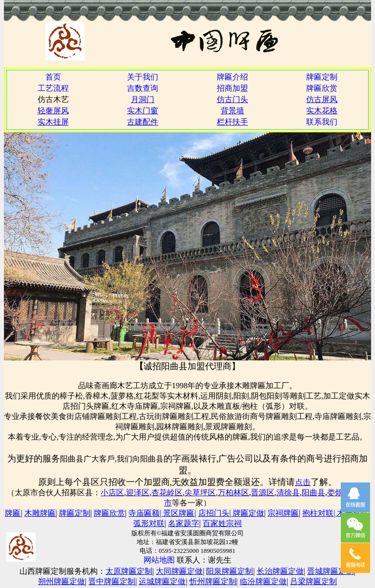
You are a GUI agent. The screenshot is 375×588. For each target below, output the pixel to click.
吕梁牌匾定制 (313, 581)
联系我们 (322, 122)
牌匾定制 (322, 77)
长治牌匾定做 (280, 571)
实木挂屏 (53, 122)
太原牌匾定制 (129, 571)
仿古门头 (232, 99)
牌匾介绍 (232, 77)
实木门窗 (143, 111)
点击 (303, 482)
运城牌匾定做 (162, 581)
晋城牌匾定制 (331, 571)
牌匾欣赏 (322, 88)
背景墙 (232, 111)
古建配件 (143, 122)
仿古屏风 (322, 99)
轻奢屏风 (53, 111)
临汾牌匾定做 (263, 581)
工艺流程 (53, 88)
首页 (53, 77)
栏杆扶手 (232, 122)
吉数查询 (143, 88)
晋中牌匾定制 (112, 581)
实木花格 (322, 111)
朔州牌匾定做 (62, 581)
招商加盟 (232, 88)
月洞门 (143, 99)
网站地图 (159, 560)
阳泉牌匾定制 (229, 571)
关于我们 (143, 77)
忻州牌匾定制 (213, 581)
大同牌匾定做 (179, 571)
